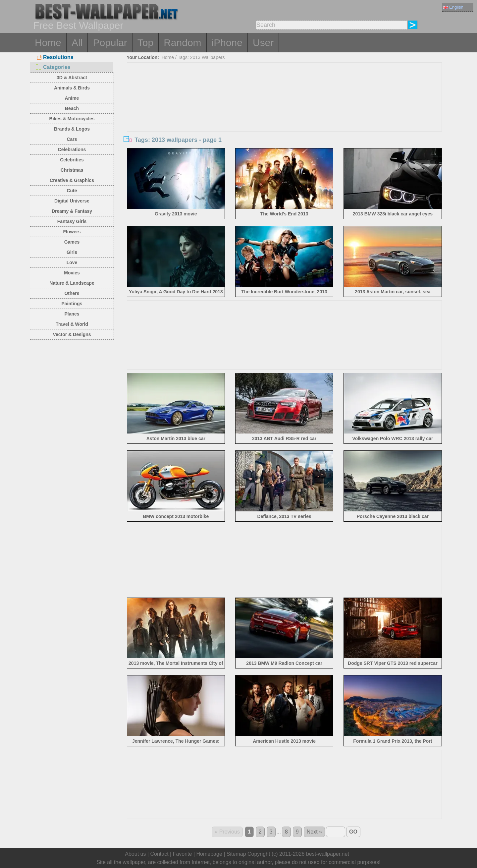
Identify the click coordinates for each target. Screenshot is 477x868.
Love (72, 262)
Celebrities (72, 160)
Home (48, 43)
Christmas (72, 170)
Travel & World (72, 324)
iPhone (227, 43)
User (263, 43)
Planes (72, 314)
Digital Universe (72, 201)
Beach (72, 108)
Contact (159, 854)
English (453, 7)
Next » (314, 832)
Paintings (72, 304)
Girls (72, 252)
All (77, 43)
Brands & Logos (72, 129)
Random (182, 43)
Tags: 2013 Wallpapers (201, 57)
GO (353, 832)
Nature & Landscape (72, 283)
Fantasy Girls (72, 221)
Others (72, 293)
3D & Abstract (72, 78)
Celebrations (72, 149)
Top (145, 43)
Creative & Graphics (72, 180)
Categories (53, 67)
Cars (72, 139)
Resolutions (54, 57)
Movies (72, 273)
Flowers (72, 232)
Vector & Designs (72, 334)
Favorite (183, 854)
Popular (110, 43)
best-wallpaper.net (328, 854)
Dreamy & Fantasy (72, 211)
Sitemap (236, 854)
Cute (72, 191)
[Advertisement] (285, 112)
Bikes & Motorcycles (72, 119)
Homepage (209, 854)
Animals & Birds (72, 88)
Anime (72, 98)
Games (72, 242)
